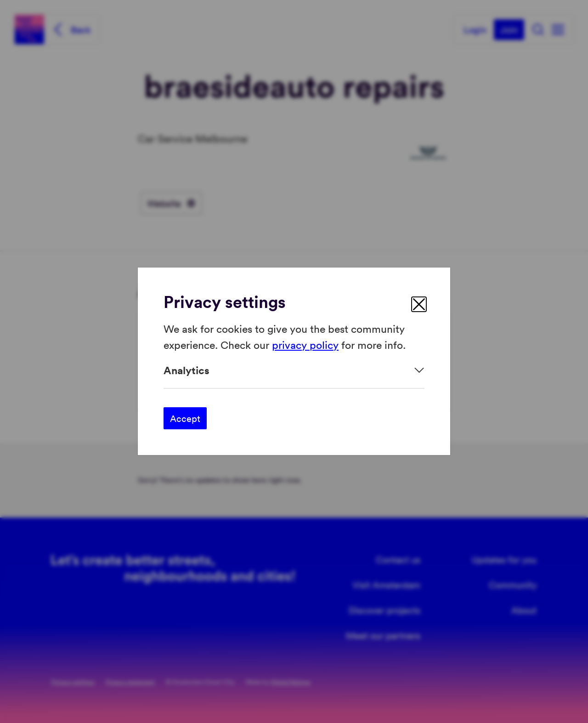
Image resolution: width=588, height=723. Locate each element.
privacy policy (305, 344)
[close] (419, 304)
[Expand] (294, 370)
